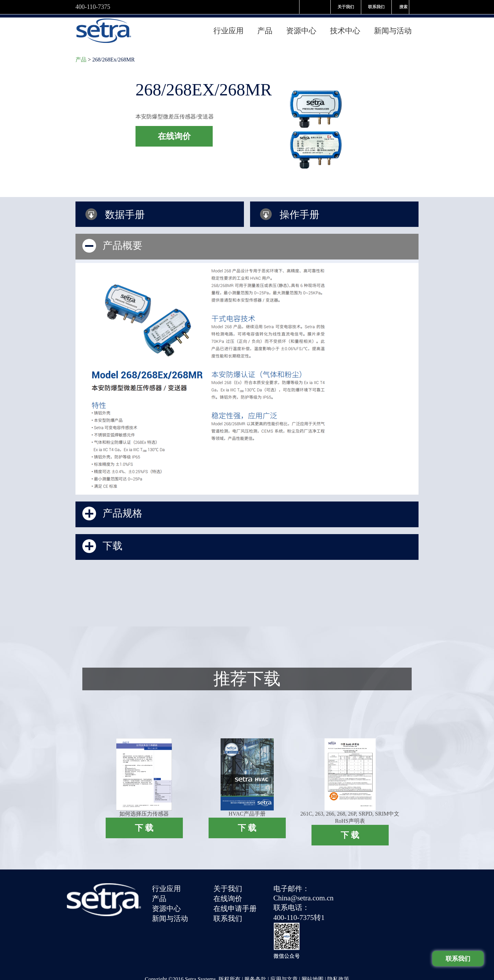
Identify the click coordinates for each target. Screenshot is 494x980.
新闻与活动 (393, 28)
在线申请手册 (235, 904)
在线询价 (228, 895)
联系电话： (292, 903)
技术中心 (345, 28)
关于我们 (346, 7)
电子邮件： (292, 885)
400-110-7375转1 (299, 913)
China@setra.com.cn (304, 894)
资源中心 (301, 28)
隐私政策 (338, 939)
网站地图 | (314, 939)
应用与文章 (284, 939)
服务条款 (255, 939)
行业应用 (228, 28)
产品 (265, 28)
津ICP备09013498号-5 (209, 952)
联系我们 (376, 7)
